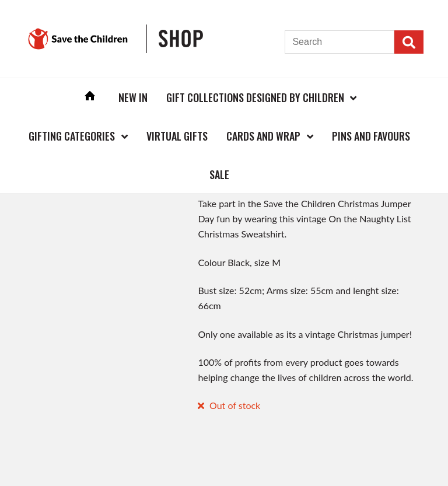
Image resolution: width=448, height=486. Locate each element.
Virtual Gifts (177, 136)
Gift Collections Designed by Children (255, 97)
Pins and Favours (371, 136)
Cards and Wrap (263, 136)
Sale (219, 174)
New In (133, 97)
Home (90, 97)
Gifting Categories (72, 136)
